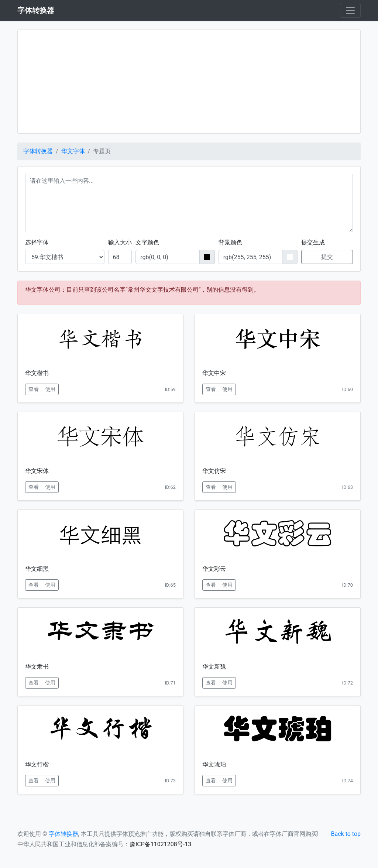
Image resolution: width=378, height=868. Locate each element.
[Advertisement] (189, 82)
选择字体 (37, 242)
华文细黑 (37, 569)
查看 (34, 389)
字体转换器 (38, 151)
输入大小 (120, 242)
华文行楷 (37, 764)
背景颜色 (230, 242)
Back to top (346, 834)
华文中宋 (214, 373)
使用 (50, 389)
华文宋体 (37, 471)
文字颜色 (147, 242)
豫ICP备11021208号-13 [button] (160, 844)
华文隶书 (37, 667)
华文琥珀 (214, 764)
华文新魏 (214, 667)
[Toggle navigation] (350, 10)
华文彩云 (214, 569)
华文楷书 (37, 373)
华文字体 (73, 151)
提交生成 (313, 242)
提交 (327, 257)
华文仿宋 (214, 471)
